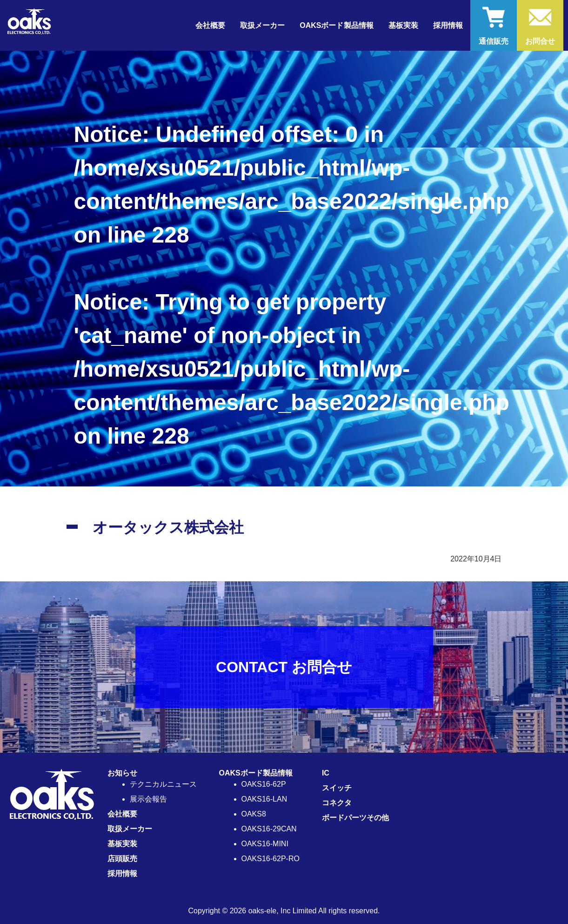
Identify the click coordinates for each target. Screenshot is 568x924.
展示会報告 (148, 799)
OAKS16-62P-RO (271, 859)
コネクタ (337, 803)
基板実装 (403, 25)
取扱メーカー (262, 25)
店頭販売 (122, 859)
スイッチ (337, 788)
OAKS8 (254, 814)
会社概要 (210, 25)
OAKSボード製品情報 (256, 773)
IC (326, 773)
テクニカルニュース (163, 784)
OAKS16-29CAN (269, 829)
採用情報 (448, 25)
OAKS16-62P (264, 784)
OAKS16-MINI (265, 844)
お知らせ (122, 773)
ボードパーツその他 (355, 818)
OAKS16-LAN (264, 799)
